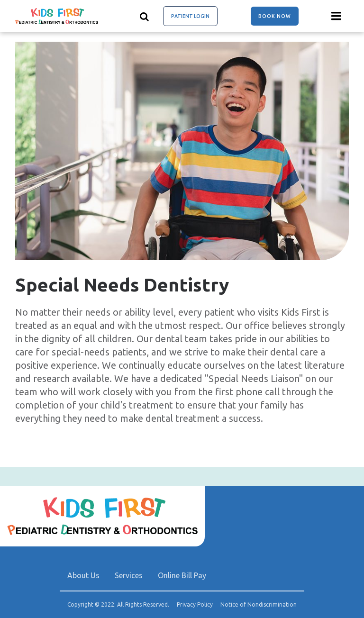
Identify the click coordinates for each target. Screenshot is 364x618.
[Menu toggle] (337, 16)
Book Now (275, 16)
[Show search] (145, 16)
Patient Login (190, 16)
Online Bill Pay (182, 575)
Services (129, 575)
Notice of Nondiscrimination (259, 605)
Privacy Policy (195, 605)
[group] (182, 151)
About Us (83, 575)
